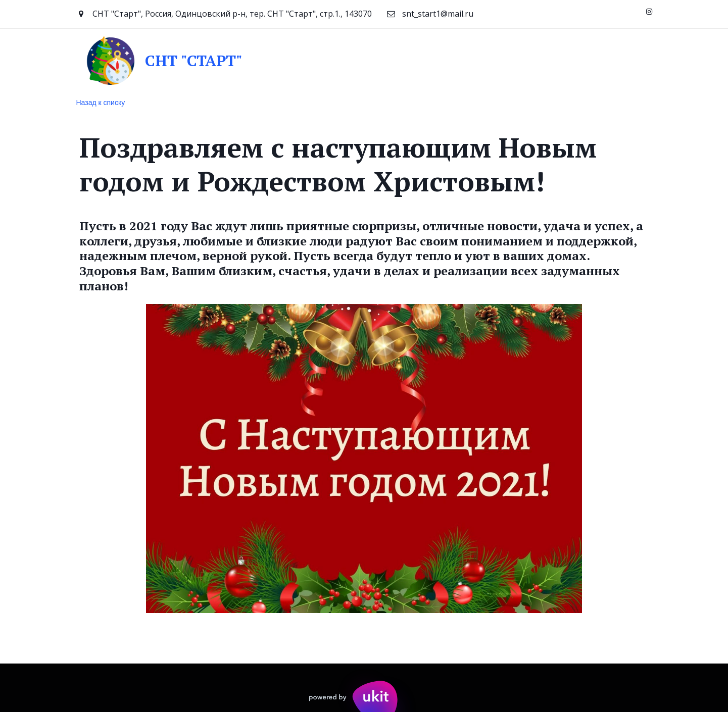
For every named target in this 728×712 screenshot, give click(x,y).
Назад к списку (101, 103)
